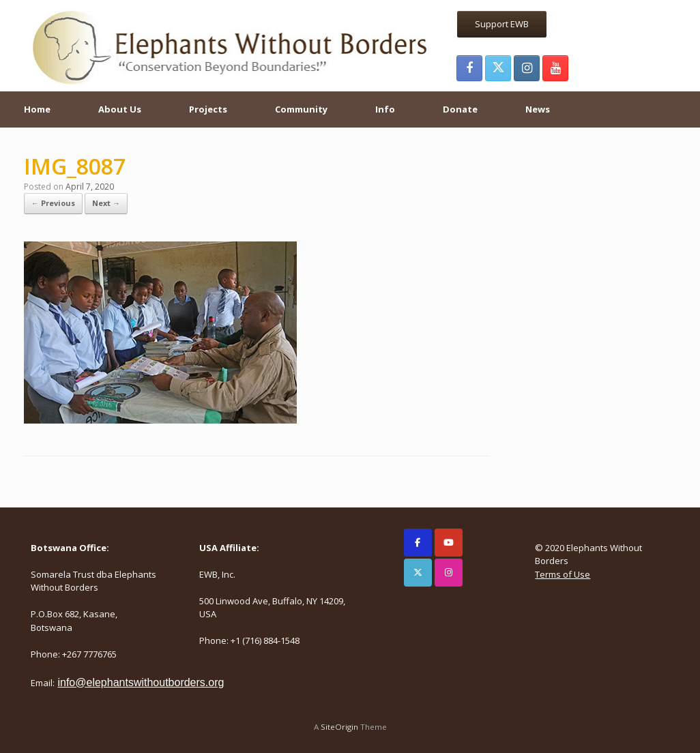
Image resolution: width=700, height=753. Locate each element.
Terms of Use (563, 574)
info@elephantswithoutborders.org (141, 682)
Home (37, 109)
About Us (120, 109)
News (538, 109)
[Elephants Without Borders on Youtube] (449, 543)
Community (301, 109)
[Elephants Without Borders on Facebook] (418, 543)
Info (385, 109)
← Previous (53, 203)
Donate (460, 109)
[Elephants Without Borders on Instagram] (449, 573)
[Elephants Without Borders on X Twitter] (418, 573)
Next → (106, 203)
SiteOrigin (339, 727)
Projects (208, 109)
